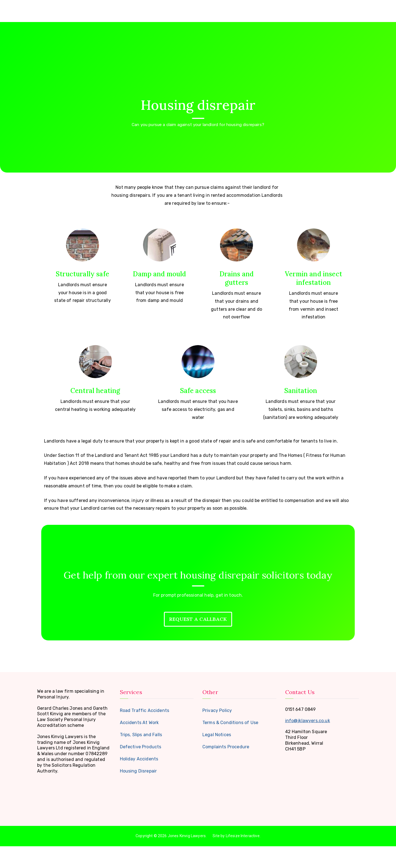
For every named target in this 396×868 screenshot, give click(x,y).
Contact (350, 9)
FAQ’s (311, 9)
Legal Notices (217, 756)
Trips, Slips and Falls (141, 756)
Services (285, 9)
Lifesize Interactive (243, 858)
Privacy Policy (217, 732)
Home (233, 9)
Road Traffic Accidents (145, 732)
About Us (256, 9)
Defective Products (141, 769)
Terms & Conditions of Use (230, 744)
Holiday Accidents (139, 781)
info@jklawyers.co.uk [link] (308, 742)
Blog (329, 9)
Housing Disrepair (138, 793)
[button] (295, 9)
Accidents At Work (139, 744)
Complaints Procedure (226, 769)
